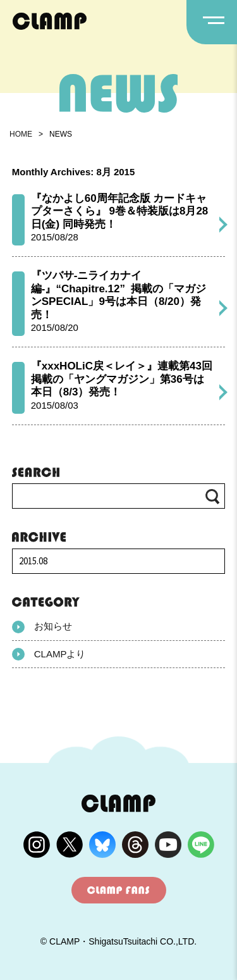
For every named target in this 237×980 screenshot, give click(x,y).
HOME (21, 134)
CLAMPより (49, 654)
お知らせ (42, 627)
